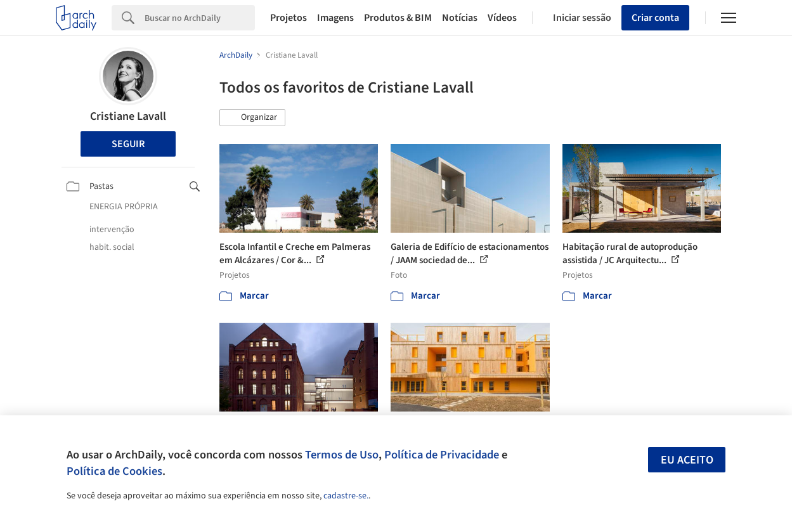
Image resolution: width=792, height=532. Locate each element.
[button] (252, 118)
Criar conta (655, 18)
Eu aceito (687, 460)
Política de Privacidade (442, 455)
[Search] (200, 18)
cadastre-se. (346, 496)
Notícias (460, 18)
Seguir (128, 144)
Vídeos (502, 18)
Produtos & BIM (398, 18)
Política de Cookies (114, 471)
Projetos (289, 18)
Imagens (335, 18)
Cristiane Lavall (128, 116)
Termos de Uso (342, 455)
